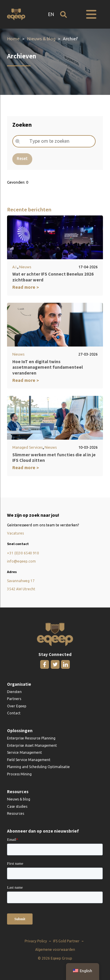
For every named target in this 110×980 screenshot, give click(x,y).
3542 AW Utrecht (21, 589)
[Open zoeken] (64, 14)
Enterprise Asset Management (32, 745)
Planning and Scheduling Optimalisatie (38, 767)
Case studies (17, 806)
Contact (14, 713)
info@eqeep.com (21, 561)
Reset (22, 159)
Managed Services (28, 447)
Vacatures (15, 533)
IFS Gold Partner (66, 941)
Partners (14, 699)
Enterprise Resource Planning (31, 738)
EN (51, 14)
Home (13, 39)
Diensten (14, 692)
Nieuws (25, 267)
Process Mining (19, 774)
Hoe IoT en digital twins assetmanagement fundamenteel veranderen (48, 367)
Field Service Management (29, 760)
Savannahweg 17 (21, 581)
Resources (16, 813)
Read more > (26, 287)
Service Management (24, 752)
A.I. (15, 267)
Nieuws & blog (41, 39)
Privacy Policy (36, 941)
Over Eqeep (17, 706)
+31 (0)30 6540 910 (23, 553)
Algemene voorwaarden (55, 949)
